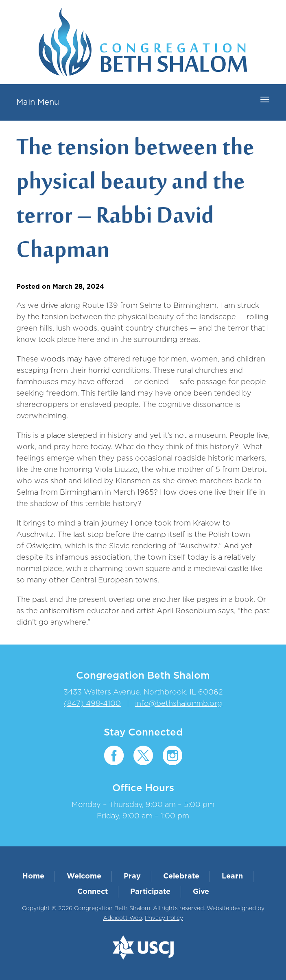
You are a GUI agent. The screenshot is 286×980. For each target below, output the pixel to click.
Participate (150, 892)
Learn (232, 876)
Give (201, 892)
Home (33, 876)
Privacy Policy (164, 918)
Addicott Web (122, 918)
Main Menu (38, 102)
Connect (93, 892)
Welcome (84, 876)
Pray (132, 876)
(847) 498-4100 (92, 704)
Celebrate (181, 876)
